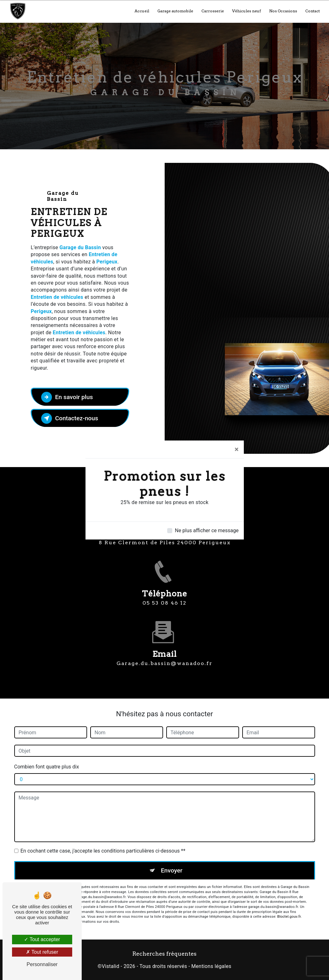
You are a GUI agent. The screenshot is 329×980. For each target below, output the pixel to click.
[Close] (237, 449)
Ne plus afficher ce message (207, 530)
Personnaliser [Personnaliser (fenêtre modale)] (42, 964)
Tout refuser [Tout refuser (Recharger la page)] (42, 952)
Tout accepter (42, 939)
